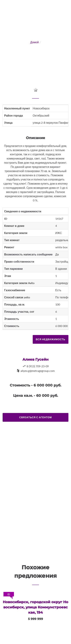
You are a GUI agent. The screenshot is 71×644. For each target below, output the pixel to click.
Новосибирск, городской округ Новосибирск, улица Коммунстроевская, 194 (35, 607)
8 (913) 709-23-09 (38, 366)
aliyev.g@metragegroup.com (38, 371)
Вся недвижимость (51, 339)
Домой (35, 42)
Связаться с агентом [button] (36, 417)
